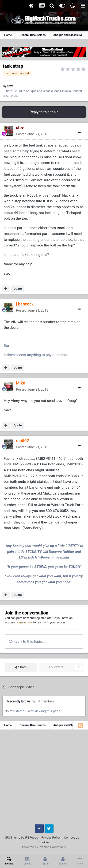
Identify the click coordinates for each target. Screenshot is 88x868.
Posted (32, 134)
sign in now (25, 622)
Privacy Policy (51, 838)
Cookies (44, 842)
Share (21, 667)
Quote (18, 289)
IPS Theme (13, 838)
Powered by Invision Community (44, 847)
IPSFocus (31, 838)
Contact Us (72, 838)
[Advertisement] (44, 779)
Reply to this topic (44, 112)
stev (10, 86)
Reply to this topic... (27, 642)
